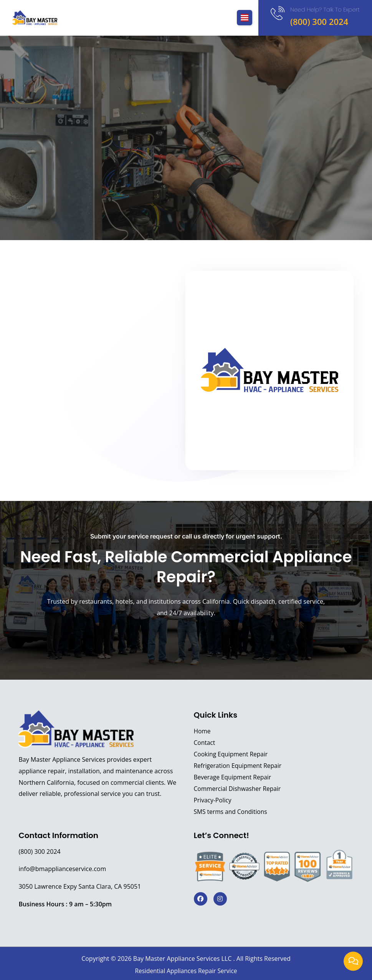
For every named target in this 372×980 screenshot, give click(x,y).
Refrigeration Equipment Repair (239, 766)
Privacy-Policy (213, 800)
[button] (243, 18)
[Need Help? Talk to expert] (277, 14)
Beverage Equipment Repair (234, 777)
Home (203, 731)
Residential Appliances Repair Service (186, 971)
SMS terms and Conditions (232, 812)
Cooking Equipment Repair (232, 754)
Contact (205, 743)
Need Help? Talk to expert (325, 9)
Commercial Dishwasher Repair (239, 789)
